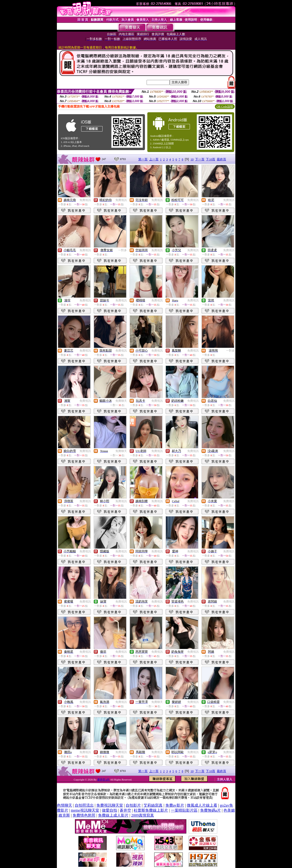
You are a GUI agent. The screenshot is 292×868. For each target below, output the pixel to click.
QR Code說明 (225, 107)
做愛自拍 (109, 810)
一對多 (123, 250)
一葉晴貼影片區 (184, 810)
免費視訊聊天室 (110, 805)
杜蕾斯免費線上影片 (151, 810)
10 (192, 159)
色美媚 (229, 810)
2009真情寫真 (143, 815)
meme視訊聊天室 (85, 810)
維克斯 (64, 815)
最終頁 (221, 159)
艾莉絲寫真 (153, 805)
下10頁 (210, 159)
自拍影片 (133, 805)
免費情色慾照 (84, 815)
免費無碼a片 (210, 810)
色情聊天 (64, 805)
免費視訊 (85, 200)
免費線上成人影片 (113, 815)
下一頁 (200, 159)
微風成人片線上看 (202, 805)
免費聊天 (121, 401)
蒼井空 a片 (104, 780)
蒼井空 (125, 810)
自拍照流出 (84, 805)
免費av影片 (175, 805)
